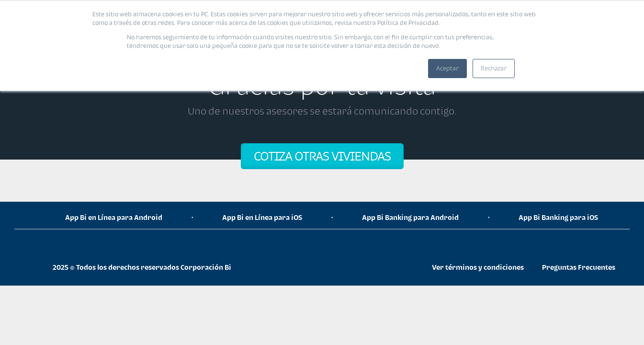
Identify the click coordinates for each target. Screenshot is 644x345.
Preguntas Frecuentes (579, 267)
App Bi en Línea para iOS (262, 217)
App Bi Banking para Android (410, 217)
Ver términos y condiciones (478, 267)
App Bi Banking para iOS (558, 217)
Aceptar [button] (447, 68)
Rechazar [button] (494, 68)
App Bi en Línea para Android (114, 217)
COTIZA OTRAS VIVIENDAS (322, 156)
